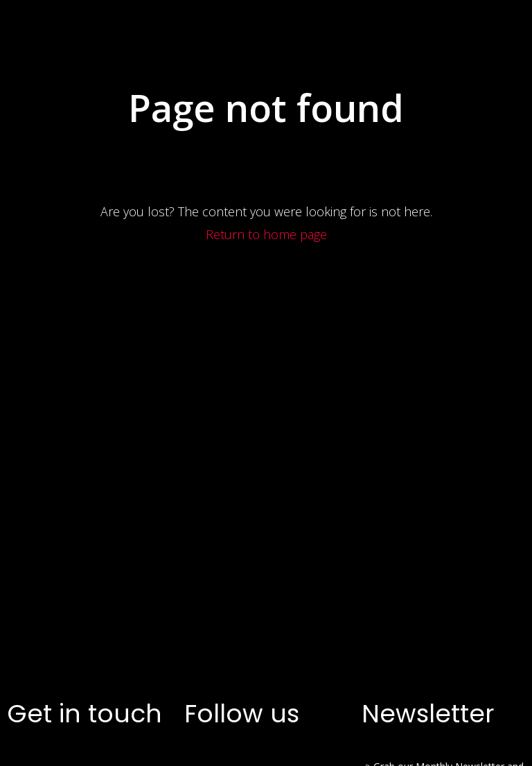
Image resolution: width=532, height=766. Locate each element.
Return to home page (266, 468)
